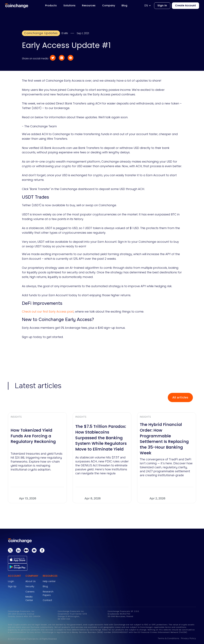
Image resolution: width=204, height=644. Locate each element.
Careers (30, 592)
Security (30, 586)
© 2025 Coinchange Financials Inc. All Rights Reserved (32, 639)
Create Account (185, 5)
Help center (49, 581)
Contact (47, 600)
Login (11, 581)
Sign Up (12, 586)
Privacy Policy (189, 638)
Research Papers (48, 593)
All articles (180, 397)
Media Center (29, 598)
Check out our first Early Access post (48, 312)
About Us (31, 581)
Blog (45, 586)
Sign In (162, 5)
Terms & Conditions (169, 638)
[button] (149, 6)
